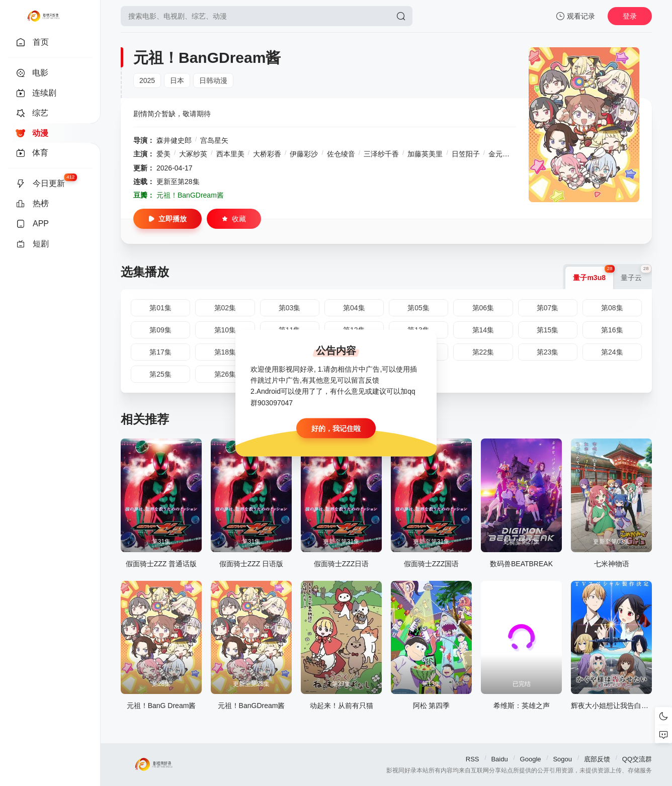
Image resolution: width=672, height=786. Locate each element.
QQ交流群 (637, 759)
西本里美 (230, 154)
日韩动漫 (213, 80)
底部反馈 (597, 759)
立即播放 (167, 219)
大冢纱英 (193, 154)
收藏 (234, 219)
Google (531, 759)
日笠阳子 (466, 154)
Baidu (499, 759)
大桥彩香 (267, 154)
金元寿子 (502, 154)
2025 (147, 80)
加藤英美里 (425, 154)
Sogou (562, 759)
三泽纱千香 (381, 154)
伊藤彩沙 (304, 154)
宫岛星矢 (214, 140)
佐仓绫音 (341, 154)
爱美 (163, 154)
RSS (473, 759)
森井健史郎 (174, 140)
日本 (177, 80)
